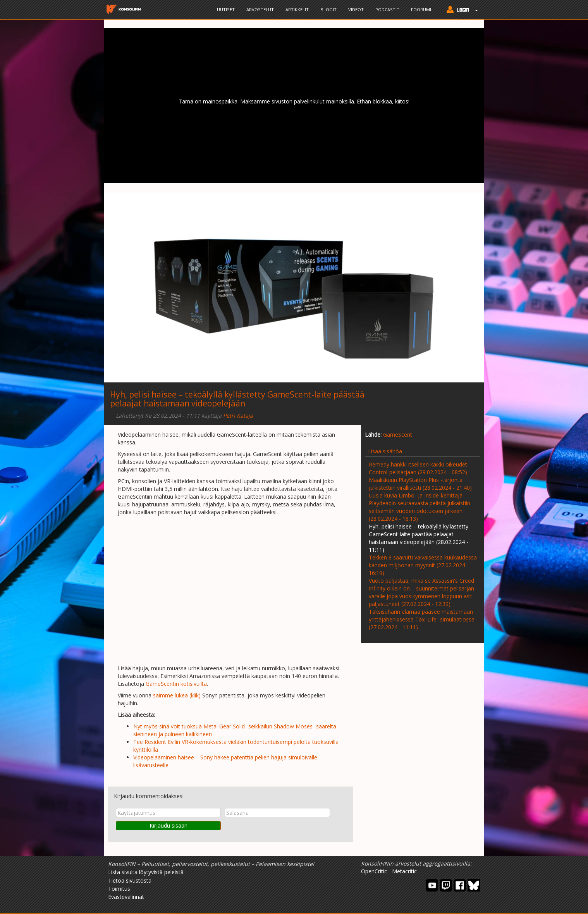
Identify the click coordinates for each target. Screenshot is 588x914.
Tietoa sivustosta (130, 880)
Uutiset (226, 9)
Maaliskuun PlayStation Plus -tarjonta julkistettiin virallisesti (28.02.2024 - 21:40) (420, 484)
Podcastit (387, 9)
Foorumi (421, 9)
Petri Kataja (238, 416)
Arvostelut (260, 9)
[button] (460, 10)
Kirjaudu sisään (168, 825)
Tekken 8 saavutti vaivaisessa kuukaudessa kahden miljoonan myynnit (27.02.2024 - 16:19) (423, 565)
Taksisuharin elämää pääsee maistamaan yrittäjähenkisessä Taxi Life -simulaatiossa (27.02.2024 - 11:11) (422, 619)
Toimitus (119, 889)
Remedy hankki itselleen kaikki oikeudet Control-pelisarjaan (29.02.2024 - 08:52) (418, 468)
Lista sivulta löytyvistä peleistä (146, 872)
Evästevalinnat (126, 897)
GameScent (398, 435)
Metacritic (404, 871)
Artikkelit (297, 9)
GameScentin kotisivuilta (176, 684)
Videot (356, 9)
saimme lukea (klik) (177, 695)
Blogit (328, 9)
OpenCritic (374, 871)
